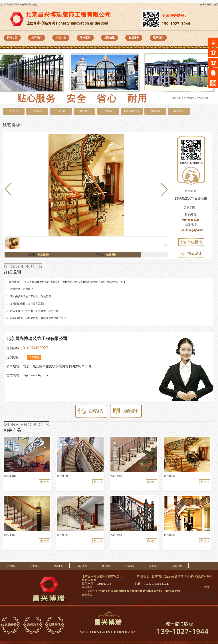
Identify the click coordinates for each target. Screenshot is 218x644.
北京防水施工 (194, 595)
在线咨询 (204, 5)
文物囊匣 (87, 598)
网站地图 (214, 5)
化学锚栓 (154, 595)
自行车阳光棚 (168, 587)
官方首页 (11, 566)
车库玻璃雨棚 (114, 587)
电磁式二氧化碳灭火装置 (96, 602)
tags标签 (189, 587)
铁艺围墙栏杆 (130, 587)
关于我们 (37, 38)
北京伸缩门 (133, 598)
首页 (183, 98)
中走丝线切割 (131, 602)
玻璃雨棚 (155, 111)
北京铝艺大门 (100, 598)
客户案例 (85, 38)
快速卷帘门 (168, 598)
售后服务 (134, 38)
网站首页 (12, 38)
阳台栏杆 (154, 587)
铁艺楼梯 (204, 98)
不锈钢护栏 (100, 587)
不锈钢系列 (179, 111)
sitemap (180, 587)
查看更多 (191, 191)
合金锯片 (100, 595)
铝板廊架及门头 (132, 111)
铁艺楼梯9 (63, 476)
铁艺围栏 (84, 111)
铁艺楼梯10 (10, 476)
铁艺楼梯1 (63, 535)
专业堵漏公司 (178, 595)
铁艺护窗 (61, 111)
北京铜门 (156, 598)
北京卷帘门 (182, 598)
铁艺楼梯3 (170, 535)
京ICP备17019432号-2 (113, 580)
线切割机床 (117, 602)
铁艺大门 (14, 111)
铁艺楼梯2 (116, 535)
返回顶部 (177, 566)
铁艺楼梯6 (44, 255)
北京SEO (199, 587)
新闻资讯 (110, 38)
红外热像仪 (142, 595)
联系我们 (158, 38)
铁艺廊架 (108, 111)
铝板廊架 (145, 598)
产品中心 (61, 38)
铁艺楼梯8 (112, 255)
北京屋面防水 (210, 595)
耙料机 (131, 595)
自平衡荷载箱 (210, 598)
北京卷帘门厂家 (117, 598)
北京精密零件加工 (116, 595)
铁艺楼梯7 (170, 476)
